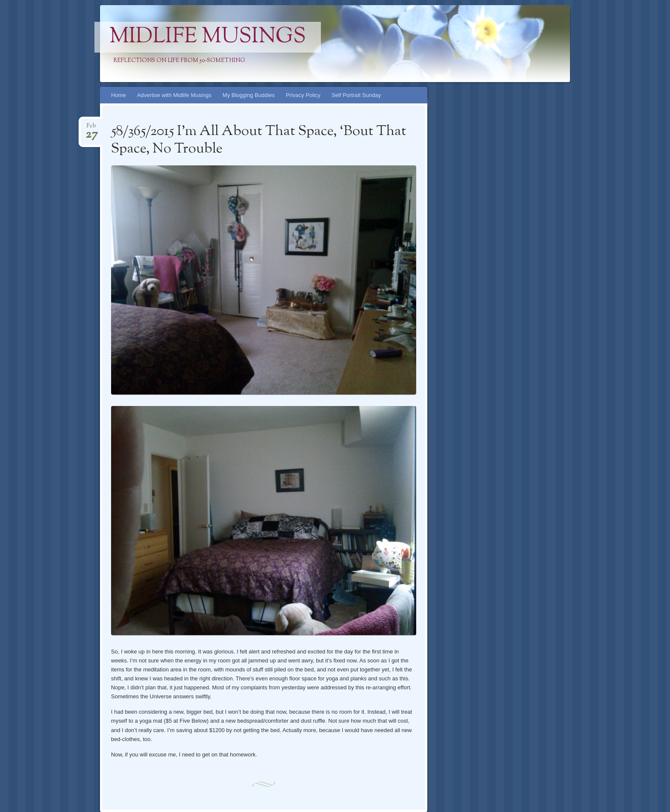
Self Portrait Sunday (356, 95)
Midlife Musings (208, 37)
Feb (92, 128)
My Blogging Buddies (249, 95)
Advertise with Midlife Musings (174, 95)
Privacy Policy (303, 95)
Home (119, 95)
